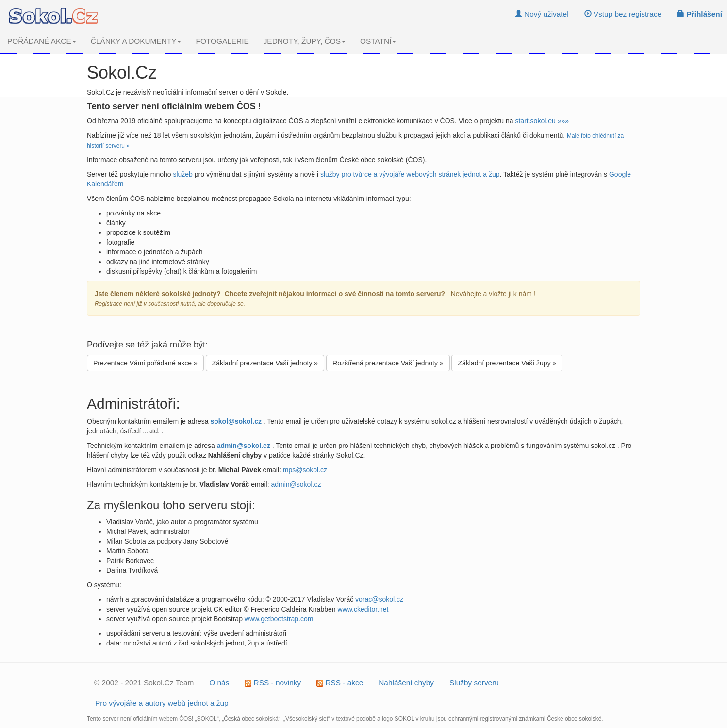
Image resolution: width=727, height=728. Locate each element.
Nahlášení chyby (406, 683)
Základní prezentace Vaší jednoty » (265, 363)
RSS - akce (340, 683)
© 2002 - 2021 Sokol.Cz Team (144, 683)
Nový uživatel (542, 14)
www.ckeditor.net (363, 609)
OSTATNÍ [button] (378, 41)
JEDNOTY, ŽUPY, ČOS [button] (305, 41)
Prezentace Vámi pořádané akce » (145, 363)
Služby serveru (474, 683)
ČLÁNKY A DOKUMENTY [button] (136, 41)
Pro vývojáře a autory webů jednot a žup (162, 703)
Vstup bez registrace (623, 14)
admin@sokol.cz (296, 484)
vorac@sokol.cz (379, 599)
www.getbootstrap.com (279, 619)
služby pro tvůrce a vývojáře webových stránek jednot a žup (410, 174)
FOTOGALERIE (222, 41)
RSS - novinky (273, 683)
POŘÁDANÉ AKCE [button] (42, 41)
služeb (182, 174)
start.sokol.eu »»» (542, 121)
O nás (219, 683)
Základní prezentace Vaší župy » (507, 363)
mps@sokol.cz (305, 470)
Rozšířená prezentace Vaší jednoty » (388, 363)
